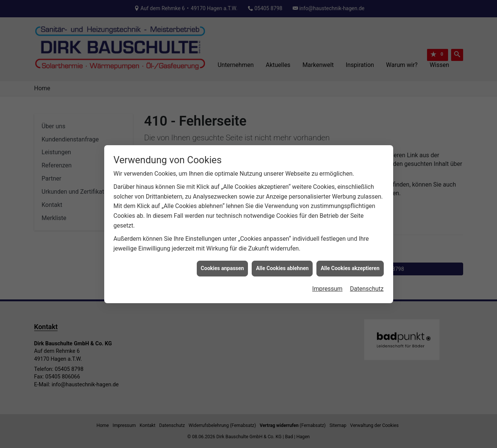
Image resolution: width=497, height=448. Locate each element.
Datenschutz (367, 286)
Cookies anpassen (223, 266)
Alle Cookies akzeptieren (350, 266)
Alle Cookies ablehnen (282, 266)
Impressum (328, 286)
